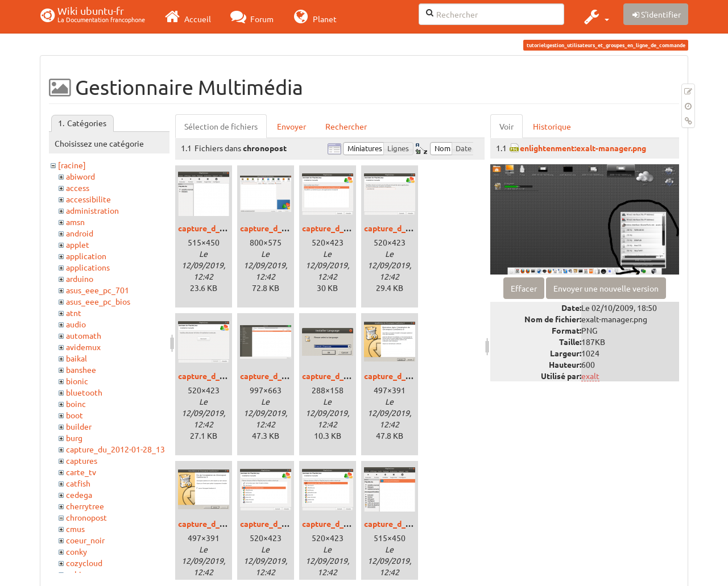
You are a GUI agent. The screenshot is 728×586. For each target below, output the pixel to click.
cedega (79, 494)
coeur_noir (85, 540)
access (78, 188)
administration (92, 210)
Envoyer (291, 126)
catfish (78, 483)
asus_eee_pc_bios (98, 301)
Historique (552, 126)
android (80, 233)
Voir (506, 126)
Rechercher (346, 126)
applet (78, 244)
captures (82, 460)
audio (76, 324)
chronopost (86, 517)
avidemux (83, 347)
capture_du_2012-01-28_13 (115, 449)
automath (84, 335)
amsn (75, 222)
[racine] (72, 165)
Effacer (524, 288)
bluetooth (84, 392)
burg (74, 438)
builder (79, 426)
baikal (76, 358)
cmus (75, 529)
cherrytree (85, 506)
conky (76, 551)
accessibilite (88, 199)
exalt (590, 376)
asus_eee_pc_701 (98, 290)
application (86, 256)
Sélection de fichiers (221, 126)
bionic (77, 381)
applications (88, 267)
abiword (80, 176)
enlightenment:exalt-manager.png (583, 148)
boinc (76, 404)
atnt (74, 313)
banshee (81, 369)
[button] (595, 16)
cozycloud (84, 563)
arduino (80, 279)
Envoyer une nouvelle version (606, 288)
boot (75, 415)
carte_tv (81, 472)
